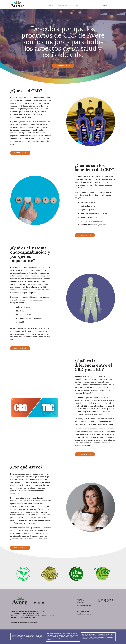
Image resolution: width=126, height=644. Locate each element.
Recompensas (63, 5)
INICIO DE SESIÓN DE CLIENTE (105, 601)
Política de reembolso (84, 605)
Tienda (50, 5)
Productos (81, 603)
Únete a (75, 5)
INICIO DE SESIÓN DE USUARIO (112, 2)
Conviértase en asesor (84, 614)
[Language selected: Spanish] (107, 5)
